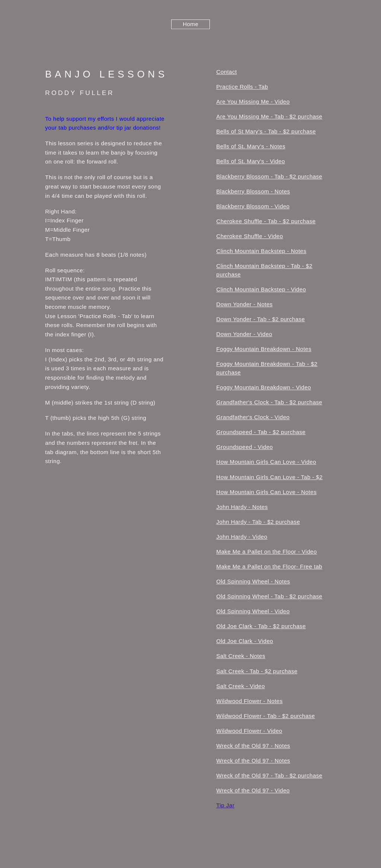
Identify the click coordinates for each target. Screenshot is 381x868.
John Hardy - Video (242, 537)
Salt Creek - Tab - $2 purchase (257, 672)
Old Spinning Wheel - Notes (253, 582)
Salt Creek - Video (241, 687)
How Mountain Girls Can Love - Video (266, 462)
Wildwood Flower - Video (249, 731)
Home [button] (190, 25)
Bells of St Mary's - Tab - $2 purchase (266, 132)
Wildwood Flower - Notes (249, 702)
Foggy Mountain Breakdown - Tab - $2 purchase (267, 369)
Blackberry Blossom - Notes (253, 192)
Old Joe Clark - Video (245, 642)
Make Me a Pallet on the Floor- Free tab (269, 567)
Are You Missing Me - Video (253, 102)
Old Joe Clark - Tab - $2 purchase (261, 627)
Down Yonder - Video (244, 335)
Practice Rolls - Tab (242, 87)
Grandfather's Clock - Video (253, 418)
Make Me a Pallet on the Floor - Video (266, 552)
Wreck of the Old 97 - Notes (253, 746)
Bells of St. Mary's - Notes (251, 147)
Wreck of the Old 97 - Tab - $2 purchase (269, 776)
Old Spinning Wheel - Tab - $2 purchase (269, 597)
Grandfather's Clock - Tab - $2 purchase (269, 403)
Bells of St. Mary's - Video (250, 162)
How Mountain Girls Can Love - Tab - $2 (269, 477)
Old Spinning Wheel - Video (253, 612)
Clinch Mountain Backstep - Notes (261, 252)
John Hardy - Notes (242, 508)
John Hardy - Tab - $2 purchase (258, 522)
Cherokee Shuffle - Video (249, 237)
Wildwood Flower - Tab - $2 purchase (265, 717)
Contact (226, 72)
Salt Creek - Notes (241, 657)
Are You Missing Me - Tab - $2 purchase (269, 117)
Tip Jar (225, 806)
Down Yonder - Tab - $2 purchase (260, 320)
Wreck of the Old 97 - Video (253, 791)
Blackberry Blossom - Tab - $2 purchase (269, 177)
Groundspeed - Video (244, 448)
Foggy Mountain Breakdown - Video (264, 388)
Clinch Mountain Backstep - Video (261, 290)
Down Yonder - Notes (244, 305)
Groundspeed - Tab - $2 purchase (261, 433)
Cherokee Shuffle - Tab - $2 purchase (266, 222)
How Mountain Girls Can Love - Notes (266, 493)
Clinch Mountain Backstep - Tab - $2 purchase (264, 271)
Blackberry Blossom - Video (253, 207)
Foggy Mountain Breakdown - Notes (264, 350)
